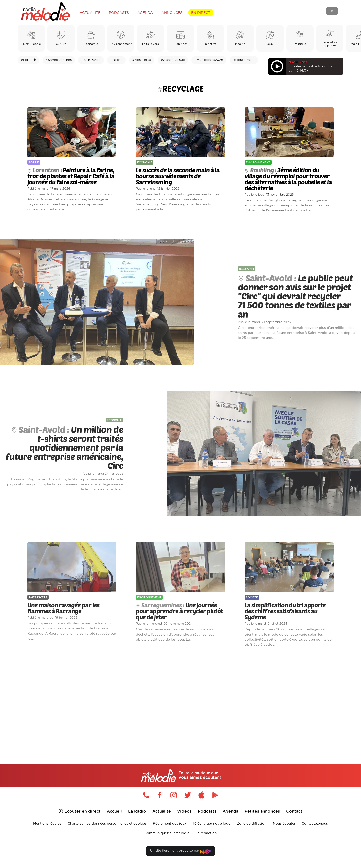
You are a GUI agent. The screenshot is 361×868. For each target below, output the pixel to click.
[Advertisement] (180, 699)
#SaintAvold (91, 60)
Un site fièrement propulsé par (180, 852)
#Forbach (28, 60)
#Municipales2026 (209, 60)
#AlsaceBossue (173, 60)
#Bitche (116, 60)
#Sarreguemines (59, 60)
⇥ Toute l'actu (244, 60)
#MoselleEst (142, 60)
